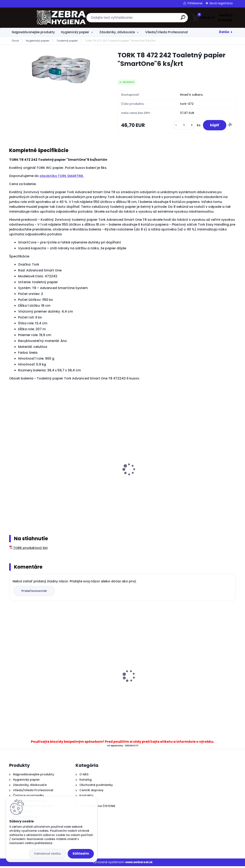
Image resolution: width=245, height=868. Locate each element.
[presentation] (12, 466)
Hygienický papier (75, 32)
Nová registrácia (221, 3)
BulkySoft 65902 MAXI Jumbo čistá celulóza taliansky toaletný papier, (40, 483)
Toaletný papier (67, 41)
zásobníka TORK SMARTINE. (62, 177)
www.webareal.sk (139, 864)
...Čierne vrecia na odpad (185, 687)
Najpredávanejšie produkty (33, 32)
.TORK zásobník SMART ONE (110, 473)
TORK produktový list (28, 550)
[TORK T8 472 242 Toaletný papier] (57, 71)
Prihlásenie (195, 3)
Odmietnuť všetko (47, 854)
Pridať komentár (35, 593)
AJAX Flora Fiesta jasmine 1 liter (37, 687)
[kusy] (182, 126)
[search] (162, 19)
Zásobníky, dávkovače (117, 32)
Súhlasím (81, 854)
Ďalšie (224, 32)
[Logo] (34, 18)
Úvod (15, 41)
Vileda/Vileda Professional (166, 32)
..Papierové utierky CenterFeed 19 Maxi (118, 670)
